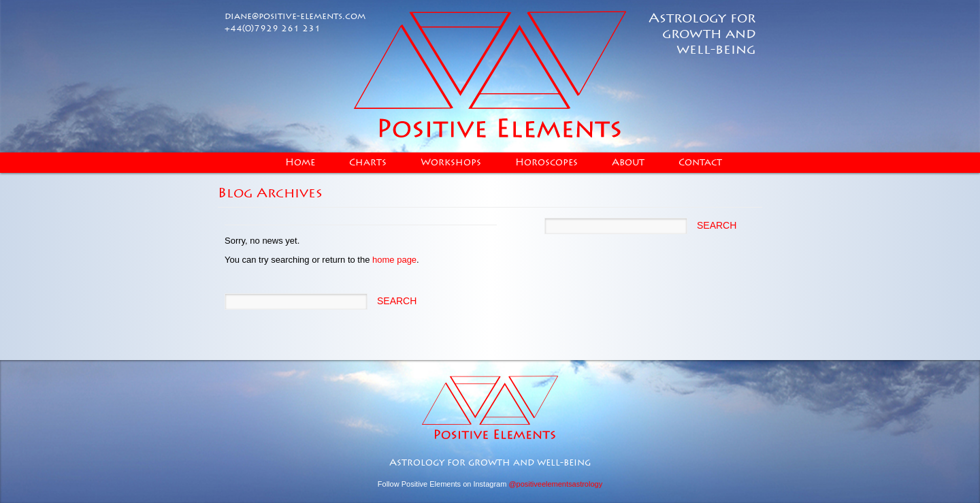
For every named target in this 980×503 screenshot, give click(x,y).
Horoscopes (546, 163)
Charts (368, 163)
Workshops (451, 163)
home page (394, 260)
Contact (700, 163)
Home (300, 163)
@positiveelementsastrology (555, 484)
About (628, 163)
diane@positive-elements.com (295, 16)
